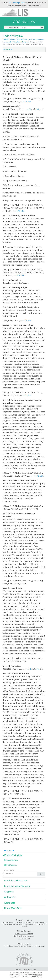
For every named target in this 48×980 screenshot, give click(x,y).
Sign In (39, 977)
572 (25, 102)
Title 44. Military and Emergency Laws (31, 39)
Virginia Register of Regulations (24, 936)
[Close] (46, 2)
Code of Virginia (12, 27)
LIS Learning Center (17, 3)
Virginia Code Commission (24, 934)
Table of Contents (9, 39)
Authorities (10, 897)
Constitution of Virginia (17, 886)
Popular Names (11, 860)
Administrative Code (15, 880)
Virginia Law (24, 22)
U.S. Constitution (24, 938)
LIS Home (18, 970)
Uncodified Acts (13, 908)
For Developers (24, 944)
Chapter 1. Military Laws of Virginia (16, 42)
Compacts (10, 903)
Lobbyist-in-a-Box (29, 970)
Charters (9, 892)
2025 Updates (10, 865)
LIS (17, 12)
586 (30, 102)
